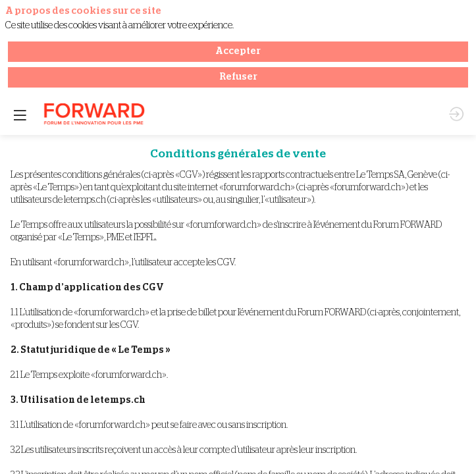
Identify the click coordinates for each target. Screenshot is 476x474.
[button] (20, 20)
